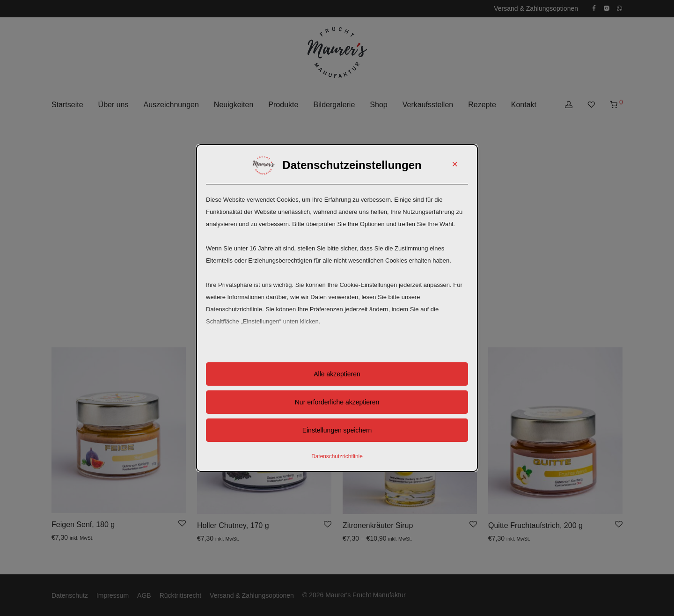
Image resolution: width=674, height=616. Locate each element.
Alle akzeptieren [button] (337, 374)
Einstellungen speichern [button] (337, 430)
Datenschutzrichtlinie (337, 456)
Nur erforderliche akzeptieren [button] (337, 402)
